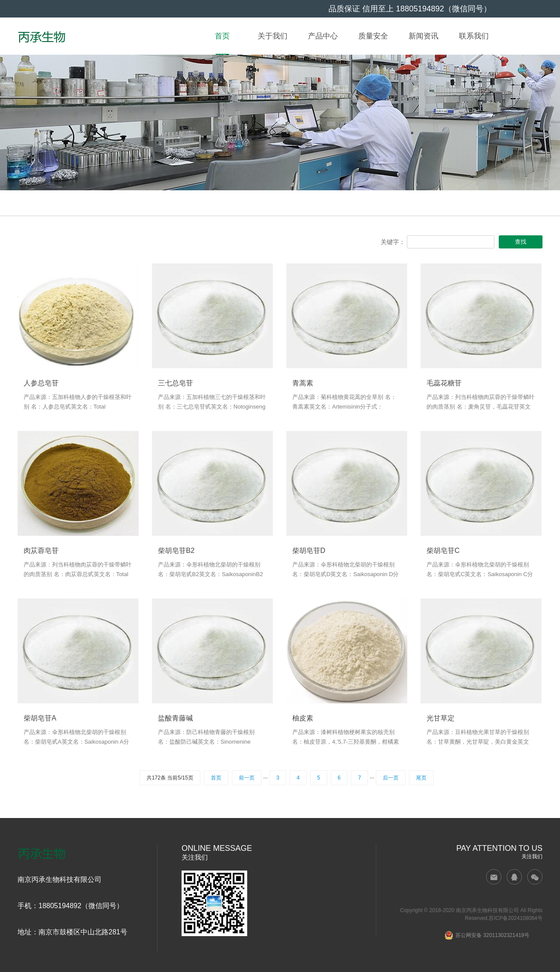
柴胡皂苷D (309, 551)
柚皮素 (303, 718)
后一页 (391, 778)
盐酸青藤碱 (175, 718)
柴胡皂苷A (40, 718)
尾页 (421, 778)
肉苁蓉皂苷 (41, 551)
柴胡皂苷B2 (176, 551)
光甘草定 (441, 718)
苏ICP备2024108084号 (516, 918)
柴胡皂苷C (443, 551)
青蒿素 (303, 383)
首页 (216, 778)
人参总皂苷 (41, 383)
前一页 (247, 778)
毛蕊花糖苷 (444, 383)
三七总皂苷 (175, 383)
